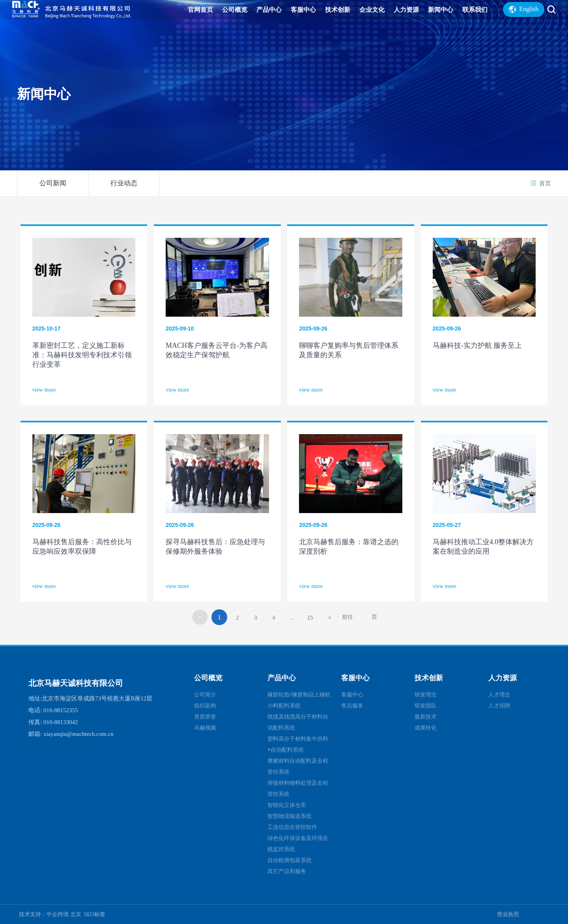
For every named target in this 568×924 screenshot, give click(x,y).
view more (44, 390)
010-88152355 (61, 710)
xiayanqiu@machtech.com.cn (78, 734)
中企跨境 (58, 914)
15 (310, 618)
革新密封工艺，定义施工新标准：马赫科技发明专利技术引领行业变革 (82, 355)
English (524, 16)
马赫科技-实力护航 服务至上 (477, 345)
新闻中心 (44, 93)
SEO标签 (95, 914)
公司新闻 (53, 183)
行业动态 (124, 183)
